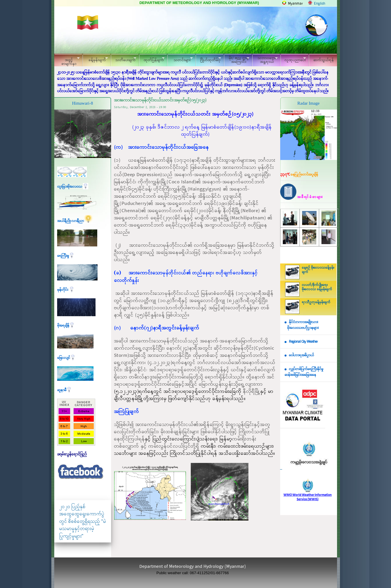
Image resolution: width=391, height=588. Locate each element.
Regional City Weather (303, 342)
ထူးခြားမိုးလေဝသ (73, 187)
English (320, 4)
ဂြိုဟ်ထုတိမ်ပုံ (208, 59)
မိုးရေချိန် (66, 326)
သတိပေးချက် (124, 59)
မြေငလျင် (66, 358)
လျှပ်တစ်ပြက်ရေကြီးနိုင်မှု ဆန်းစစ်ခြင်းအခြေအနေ (304, 372)
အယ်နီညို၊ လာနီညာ (75, 221)
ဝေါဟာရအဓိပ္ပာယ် (301, 355)
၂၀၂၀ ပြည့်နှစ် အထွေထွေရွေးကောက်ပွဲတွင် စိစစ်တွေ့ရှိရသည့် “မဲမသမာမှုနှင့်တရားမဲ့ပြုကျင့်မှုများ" (83, 521)
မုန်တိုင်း (66, 290)
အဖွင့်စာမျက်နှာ (67, 61)
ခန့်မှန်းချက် (95, 59)
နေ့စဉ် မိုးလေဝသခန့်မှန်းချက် (318, 270)
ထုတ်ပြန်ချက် (152, 59)
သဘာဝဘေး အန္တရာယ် (265, 60)
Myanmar (295, 4)
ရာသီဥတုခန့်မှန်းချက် (316, 302)
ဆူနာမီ (64, 390)
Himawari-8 (83, 103)
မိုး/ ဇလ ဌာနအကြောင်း (237, 60)
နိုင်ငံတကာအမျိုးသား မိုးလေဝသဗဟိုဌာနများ (302, 325)
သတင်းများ (180, 59)
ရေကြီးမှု (66, 256)
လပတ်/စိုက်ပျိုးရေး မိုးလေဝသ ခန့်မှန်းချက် (317, 287)
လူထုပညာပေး (293, 59)
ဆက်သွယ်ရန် (324, 60)
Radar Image (308, 103)
